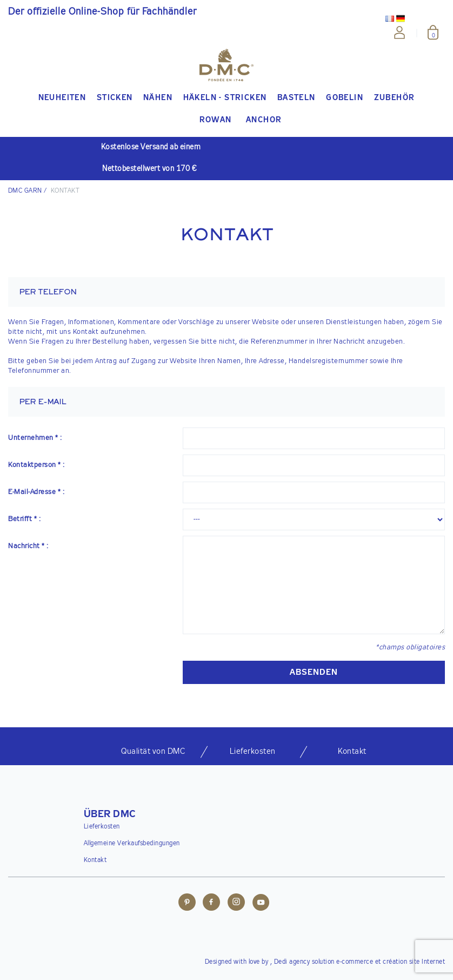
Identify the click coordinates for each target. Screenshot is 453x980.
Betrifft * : (24, 519)
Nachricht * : (28, 546)
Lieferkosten (102, 827)
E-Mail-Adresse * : (36, 492)
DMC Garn (25, 191)
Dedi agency (292, 962)
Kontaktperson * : (36, 465)
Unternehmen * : (35, 438)
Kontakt (95, 860)
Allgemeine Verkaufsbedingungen (132, 844)
